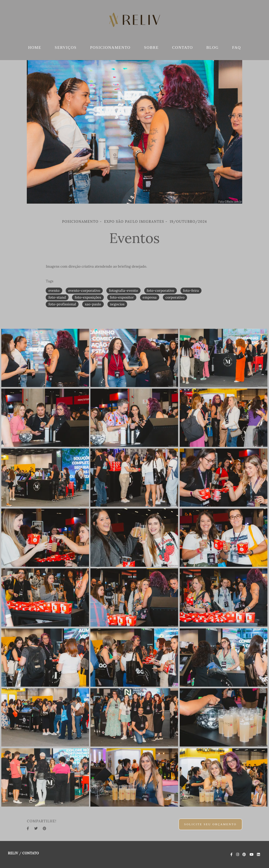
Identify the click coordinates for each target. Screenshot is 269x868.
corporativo (175, 297)
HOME (35, 47)
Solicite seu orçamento (210, 824)
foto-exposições (88, 297)
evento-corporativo (84, 291)
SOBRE (151, 47)
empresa (150, 297)
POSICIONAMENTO (110, 47)
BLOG (213, 47)
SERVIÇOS (66, 47)
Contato (31, 853)
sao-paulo (93, 304)
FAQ (237, 47)
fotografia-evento (123, 291)
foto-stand (57, 297)
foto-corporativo (161, 291)
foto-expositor (122, 297)
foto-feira (191, 291)
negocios (117, 304)
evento (54, 291)
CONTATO (182, 47)
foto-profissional (62, 304)
